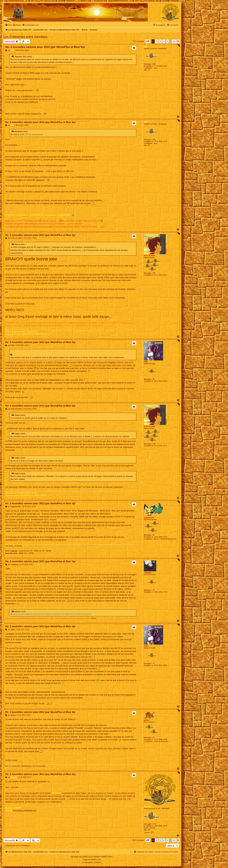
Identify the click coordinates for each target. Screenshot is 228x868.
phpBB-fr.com (96, 860)
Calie (146, 362)
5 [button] (168, 41)
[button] (148, 41)
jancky (146, 720)
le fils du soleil (149, 256)
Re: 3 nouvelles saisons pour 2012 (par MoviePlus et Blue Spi (45, 47)
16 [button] (174, 41)
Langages (148, 573)
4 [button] (164, 41)
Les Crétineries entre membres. (26, 37)
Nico (146, 47)
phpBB (84, 857)
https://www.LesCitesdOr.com (25, 810)
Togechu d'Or (149, 518)
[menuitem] (8, 25)
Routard (147, 807)
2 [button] (157, 41)
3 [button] (160, 41)
